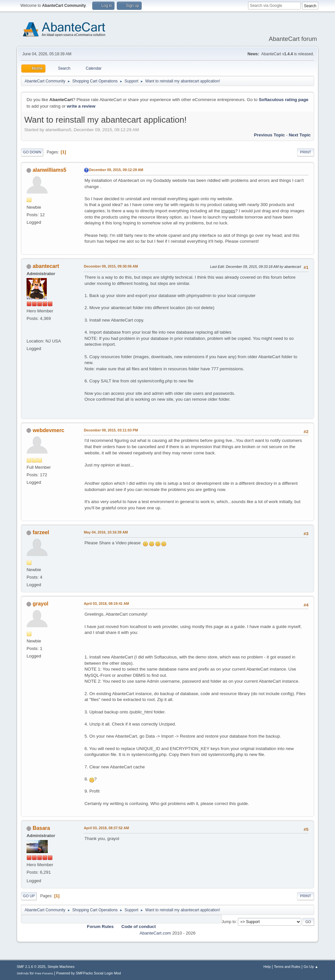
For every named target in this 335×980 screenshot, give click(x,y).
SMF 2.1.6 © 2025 (31, 967)
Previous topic (269, 135)
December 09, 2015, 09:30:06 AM (111, 266)
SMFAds (23, 973)
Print (306, 152)
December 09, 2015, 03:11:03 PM (111, 430)
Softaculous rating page (284, 100)
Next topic (300, 135)
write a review (81, 106)
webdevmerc (49, 430)
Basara (41, 828)
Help (267, 967)
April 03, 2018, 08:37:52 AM (106, 828)
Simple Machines (61, 967)
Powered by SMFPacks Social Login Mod (89, 973)
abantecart (46, 266)
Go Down (32, 152)
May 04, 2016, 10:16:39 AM (106, 532)
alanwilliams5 (50, 170)
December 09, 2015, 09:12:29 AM (116, 170)
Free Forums (44, 973)
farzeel (41, 532)
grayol (41, 604)
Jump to (229, 921)
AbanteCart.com (155, 933)
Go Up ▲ (311, 967)
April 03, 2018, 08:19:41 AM (106, 604)
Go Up (29, 896)
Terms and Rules (287, 967)
